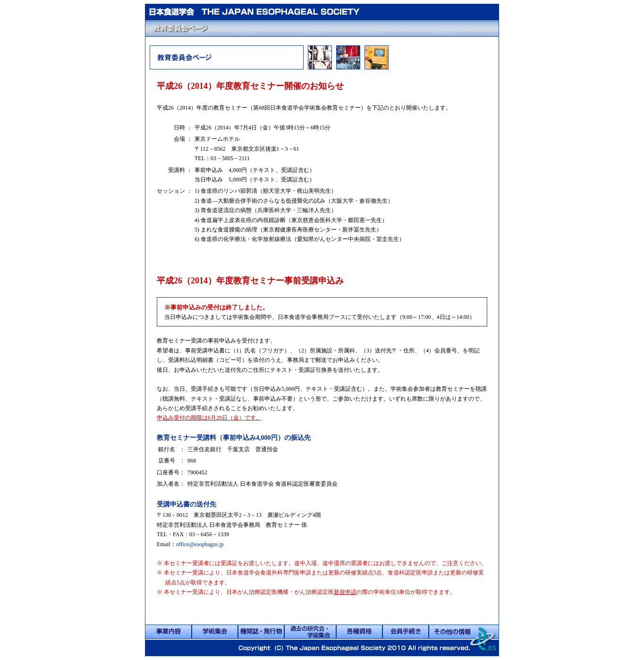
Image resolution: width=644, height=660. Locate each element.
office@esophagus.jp (200, 544)
